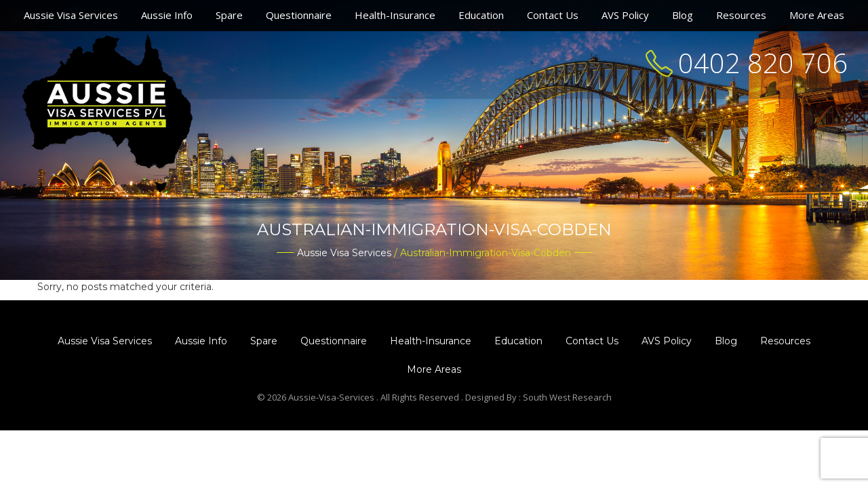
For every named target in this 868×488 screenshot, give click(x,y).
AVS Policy (625, 15)
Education (481, 15)
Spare (229, 15)
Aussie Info (167, 15)
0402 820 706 (763, 63)
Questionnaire (299, 15)
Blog (683, 15)
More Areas (817, 15)
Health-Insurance (395, 15)
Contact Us (553, 15)
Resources (741, 15)
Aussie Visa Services (71, 15)
